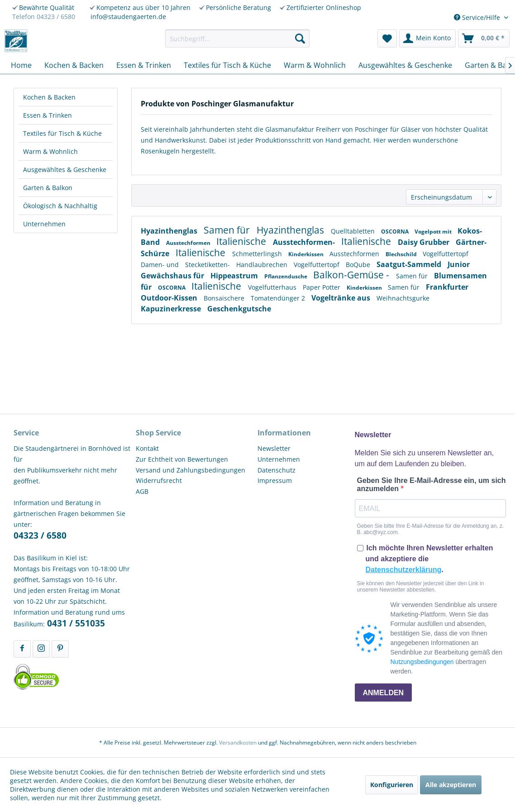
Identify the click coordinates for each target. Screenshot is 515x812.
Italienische (242, 241)
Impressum (275, 480)
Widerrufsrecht (159, 480)
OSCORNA (396, 232)
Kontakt (147, 448)
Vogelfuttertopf (446, 254)
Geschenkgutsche (239, 309)
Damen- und (161, 265)
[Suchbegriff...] (237, 38)
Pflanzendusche (286, 276)
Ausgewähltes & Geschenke (65, 170)
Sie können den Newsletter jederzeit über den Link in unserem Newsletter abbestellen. (421, 587)
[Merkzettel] (387, 38)
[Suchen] (300, 38)
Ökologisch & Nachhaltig (60, 206)
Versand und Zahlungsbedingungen (191, 470)
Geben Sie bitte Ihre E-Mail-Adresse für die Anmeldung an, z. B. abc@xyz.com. (431, 529)
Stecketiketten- (208, 265)
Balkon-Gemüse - (352, 275)
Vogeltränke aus (342, 298)
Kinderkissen (307, 254)
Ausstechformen (189, 243)
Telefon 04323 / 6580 (44, 17)
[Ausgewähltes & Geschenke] (405, 65)
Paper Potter (322, 287)
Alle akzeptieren (451, 785)
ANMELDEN (384, 693)
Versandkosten (238, 743)
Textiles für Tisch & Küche (62, 133)
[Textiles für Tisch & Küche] (227, 65)
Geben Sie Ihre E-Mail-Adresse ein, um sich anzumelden (432, 485)
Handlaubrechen (263, 265)
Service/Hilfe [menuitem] (478, 17)
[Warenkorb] (484, 38)
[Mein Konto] (427, 38)
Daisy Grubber (424, 242)
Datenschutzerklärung (404, 570)
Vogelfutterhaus (273, 287)
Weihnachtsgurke (403, 298)
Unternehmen (44, 224)
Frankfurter (447, 287)
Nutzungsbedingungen (422, 662)
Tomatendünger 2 (279, 298)
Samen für (228, 230)
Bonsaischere (225, 298)
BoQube (359, 265)
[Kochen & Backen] (74, 65)
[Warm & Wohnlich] (315, 65)
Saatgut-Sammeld (410, 264)
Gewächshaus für (173, 276)
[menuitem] (237, 38)
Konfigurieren (392, 785)
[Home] (21, 65)
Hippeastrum (235, 276)
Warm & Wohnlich (50, 151)
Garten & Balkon (48, 188)
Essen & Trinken (48, 115)
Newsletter (274, 448)
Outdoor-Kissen (170, 298)
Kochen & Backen (49, 97)
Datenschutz (277, 470)
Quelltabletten (354, 231)
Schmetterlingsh (258, 254)
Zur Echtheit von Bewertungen (182, 459)
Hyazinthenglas (170, 231)
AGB (142, 491)
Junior (459, 264)
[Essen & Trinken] (144, 65)
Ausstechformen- (305, 242)
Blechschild (402, 254)
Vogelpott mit (434, 232)
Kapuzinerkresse (172, 309)
